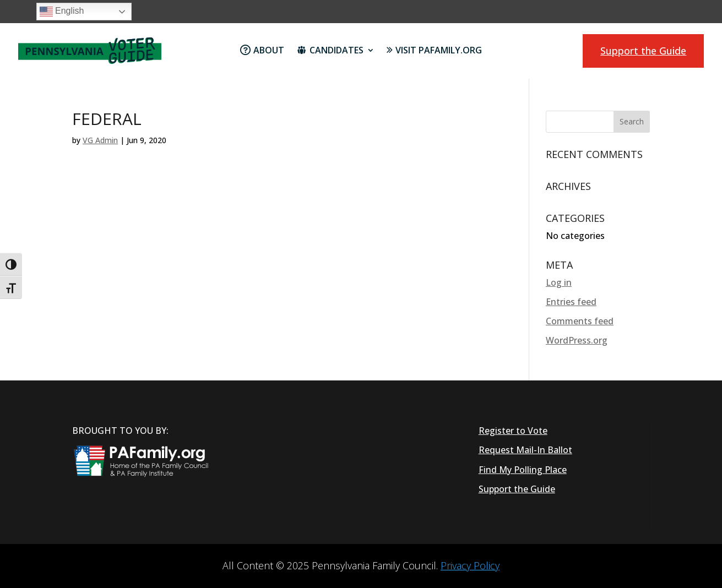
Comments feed (580, 321)
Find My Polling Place (523, 470)
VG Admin (100, 140)
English (62, 12)
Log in (559, 282)
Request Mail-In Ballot (525, 450)
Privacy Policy (470, 565)
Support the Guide (643, 51)
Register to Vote (513, 431)
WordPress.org (577, 340)
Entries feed (571, 302)
